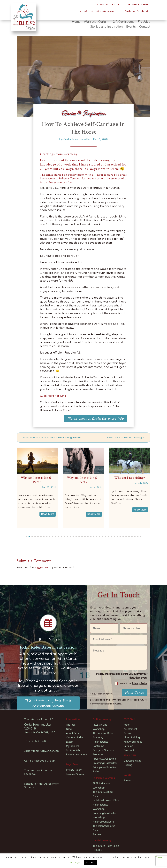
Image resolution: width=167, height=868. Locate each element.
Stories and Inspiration (106, 27)
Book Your (48, 640)
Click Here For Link (53, 396)
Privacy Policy (140, 683)
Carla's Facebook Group (40, 761)
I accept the (131, 683)
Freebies (144, 22)
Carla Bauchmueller (77, 139)
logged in (41, 567)
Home (76, 22)
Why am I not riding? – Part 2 (83, 480)
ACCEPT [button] (90, 863)
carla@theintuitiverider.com (97, 11)
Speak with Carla (108, 4)
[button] (26, 537)
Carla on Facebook (137, 11)
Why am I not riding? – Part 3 (37, 480)
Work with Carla (95, 22)
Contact (145, 27)
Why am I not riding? (130, 478)
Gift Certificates (124, 22)
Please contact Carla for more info (96, 418)
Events (131, 27)
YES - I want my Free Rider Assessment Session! (48, 703)
